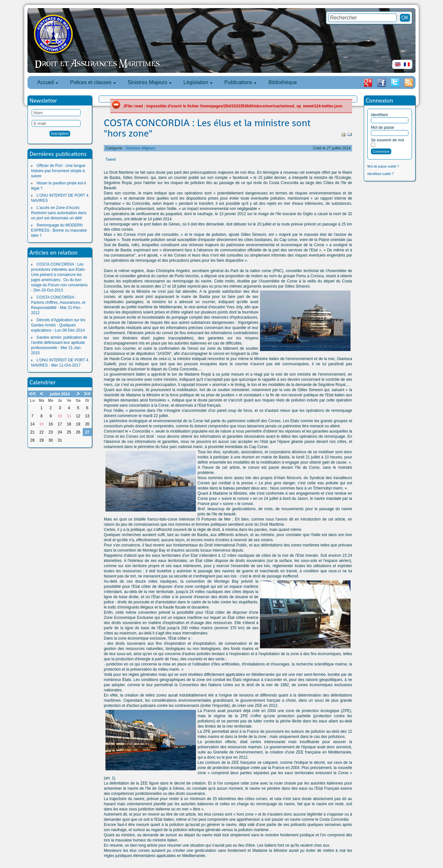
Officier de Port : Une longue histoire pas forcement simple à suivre (58, 171)
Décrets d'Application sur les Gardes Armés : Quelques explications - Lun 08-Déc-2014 (58, 325)
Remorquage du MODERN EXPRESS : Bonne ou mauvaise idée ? (59, 230)
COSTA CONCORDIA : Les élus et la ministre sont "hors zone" (207, 128)
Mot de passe (383, 127)
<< (32, 394)
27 (87, 432)
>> (87, 394)
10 (60, 416)
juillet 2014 (60, 394)
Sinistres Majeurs (140, 148)
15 (42, 424)
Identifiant (379, 115)
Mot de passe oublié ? (383, 166)
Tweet (111, 159)
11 (69, 416)
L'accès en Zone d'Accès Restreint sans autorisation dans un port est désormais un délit (59, 213)
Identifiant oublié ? (380, 174)
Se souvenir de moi (388, 140)
